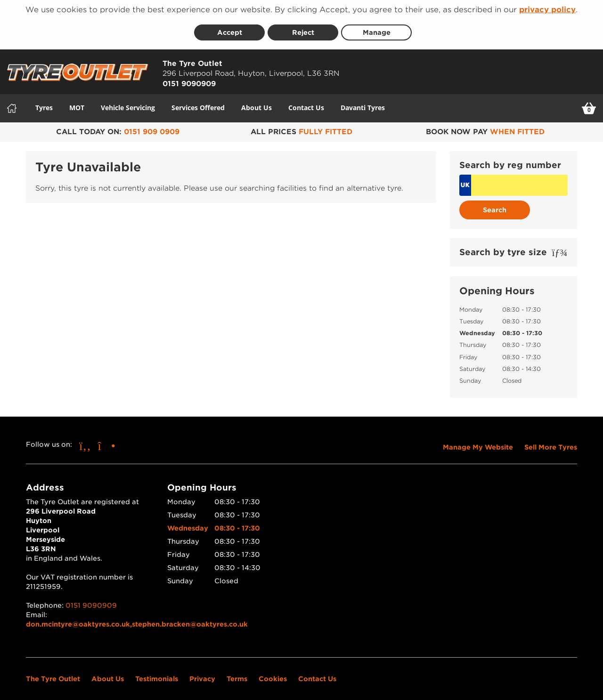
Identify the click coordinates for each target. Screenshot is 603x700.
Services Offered (198, 103)
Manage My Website (478, 443)
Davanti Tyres (363, 103)
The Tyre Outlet (53, 674)
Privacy (202, 674)
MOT (77, 103)
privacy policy (547, 10)
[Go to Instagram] (107, 441)
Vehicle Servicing (128, 103)
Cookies (273, 674)
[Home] (12, 104)
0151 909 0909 (152, 127)
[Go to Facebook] (85, 441)
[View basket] (589, 104)
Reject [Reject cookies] (303, 28)
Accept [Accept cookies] (230, 28)
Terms (237, 674)
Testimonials (157, 674)
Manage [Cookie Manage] (377, 28)
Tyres (44, 103)
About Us (257, 103)
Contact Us (306, 103)
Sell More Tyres (551, 443)
